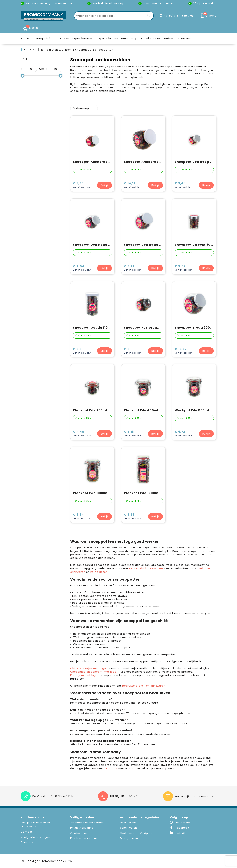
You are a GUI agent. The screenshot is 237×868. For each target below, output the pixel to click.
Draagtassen (129, 838)
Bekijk (104, 185)
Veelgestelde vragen (35, 837)
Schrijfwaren (129, 828)
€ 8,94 (82, 517)
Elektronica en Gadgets (136, 833)
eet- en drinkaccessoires (146, 568)
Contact (26, 832)
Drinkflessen (128, 823)
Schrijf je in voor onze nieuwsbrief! (35, 825)
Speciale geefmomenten (117, 38)
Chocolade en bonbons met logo (93, 672)
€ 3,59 (133, 351)
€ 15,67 (184, 351)
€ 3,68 (82, 185)
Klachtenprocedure (84, 838)
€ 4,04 (82, 268)
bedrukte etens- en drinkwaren (144, 686)
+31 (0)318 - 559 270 (178, 16)
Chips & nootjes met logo (88, 668)
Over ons (27, 842)
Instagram (180, 823)
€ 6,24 (133, 268)
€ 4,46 (82, 434)
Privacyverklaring (82, 828)
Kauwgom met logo (84, 675)
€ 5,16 (133, 434)
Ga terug (30, 50)
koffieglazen (99, 572)
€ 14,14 (133, 185)
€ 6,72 (184, 434)
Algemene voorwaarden (87, 823)
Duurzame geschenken (75, 38)
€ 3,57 (184, 268)
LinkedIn (178, 833)
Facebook (179, 828)
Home (44, 50)
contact (112, 768)
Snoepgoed (83, 50)
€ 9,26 (133, 517)
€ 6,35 (82, 351)
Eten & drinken (62, 50)
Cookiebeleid (79, 833)
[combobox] (110, 16)
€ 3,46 (184, 185)
